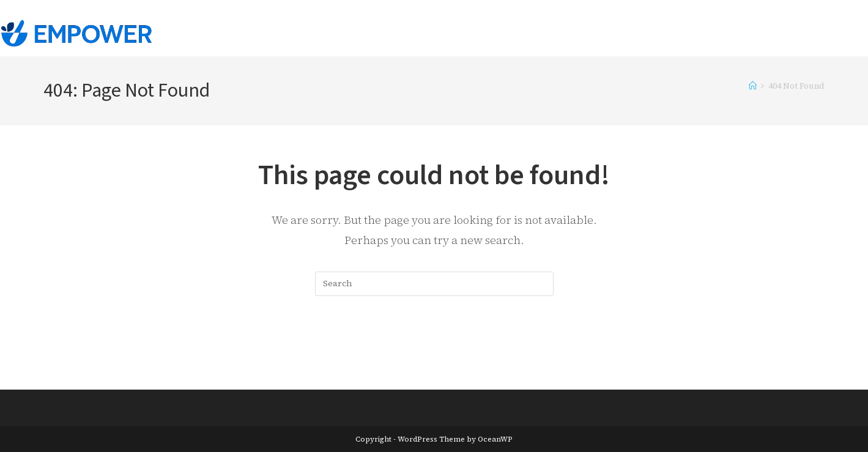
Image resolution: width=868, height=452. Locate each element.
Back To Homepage (434, 346)
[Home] (753, 86)
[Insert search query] (434, 284)
